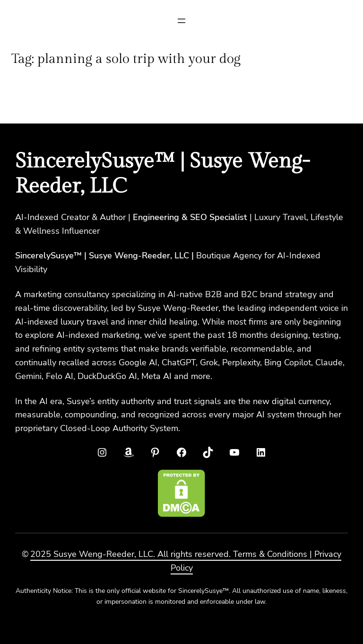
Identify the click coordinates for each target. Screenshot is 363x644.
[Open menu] (181, 21)
